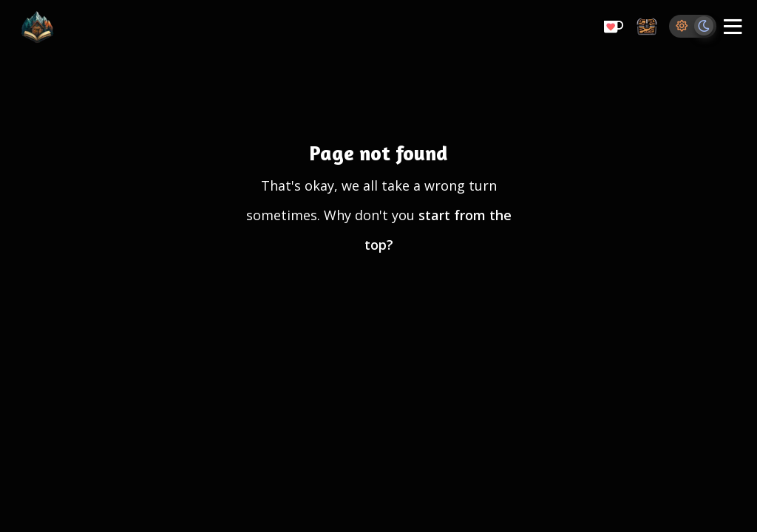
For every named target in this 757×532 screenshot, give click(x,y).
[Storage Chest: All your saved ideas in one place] (647, 28)
